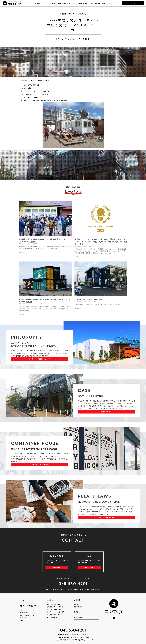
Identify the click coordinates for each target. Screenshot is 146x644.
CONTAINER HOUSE (35, 443)
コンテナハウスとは (50, 3)
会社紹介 (98, 3)
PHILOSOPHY (27, 337)
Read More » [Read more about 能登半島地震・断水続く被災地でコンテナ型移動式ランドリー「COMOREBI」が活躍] (22, 253)
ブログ (91, 3)
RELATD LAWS (95, 496)
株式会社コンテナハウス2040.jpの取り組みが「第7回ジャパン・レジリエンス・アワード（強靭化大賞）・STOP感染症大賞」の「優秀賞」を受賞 (101, 242)
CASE (84, 391)
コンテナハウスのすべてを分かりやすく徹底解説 (34, 449)
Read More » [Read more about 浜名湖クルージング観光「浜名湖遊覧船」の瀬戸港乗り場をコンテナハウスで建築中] (22, 315)
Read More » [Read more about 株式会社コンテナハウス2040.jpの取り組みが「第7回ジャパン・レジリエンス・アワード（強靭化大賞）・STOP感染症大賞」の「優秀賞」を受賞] (78, 257)
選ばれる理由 (83, 3)
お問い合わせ (106, 3)
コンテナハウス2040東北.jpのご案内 (88, 300)
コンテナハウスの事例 (76, 14)
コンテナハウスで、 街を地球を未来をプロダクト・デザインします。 (34, 344)
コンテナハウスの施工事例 (90, 396)
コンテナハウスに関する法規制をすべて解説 (99, 502)
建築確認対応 (62, 3)
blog (64, 14)
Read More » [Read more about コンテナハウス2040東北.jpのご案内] (78, 308)
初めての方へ (72, 3)
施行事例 (38, 3)
